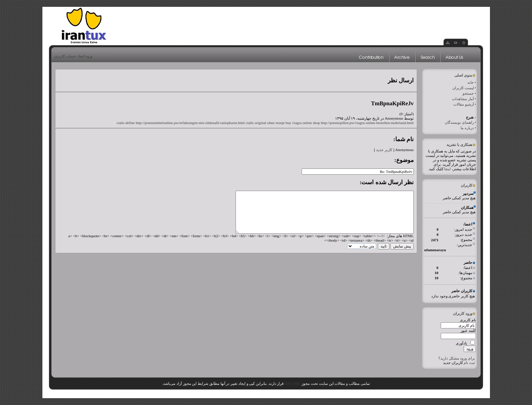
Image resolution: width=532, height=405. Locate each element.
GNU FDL (292, 383)
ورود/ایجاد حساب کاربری (73, 56)
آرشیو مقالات (464, 104)
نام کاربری (468, 320)
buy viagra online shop (303, 123)
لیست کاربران (463, 88)
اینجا (447, 169)
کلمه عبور (468, 330)
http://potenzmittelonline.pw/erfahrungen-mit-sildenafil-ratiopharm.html (190, 123)
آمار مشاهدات (463, 99)
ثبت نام (469, 363)
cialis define (126, 123)
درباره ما (467, 128)
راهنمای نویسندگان (459, 122)
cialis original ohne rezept (265, 123)
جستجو (468, 93)
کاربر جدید (384, 150)
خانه (471, 82)
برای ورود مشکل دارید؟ (457, 358)
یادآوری (461, 343)
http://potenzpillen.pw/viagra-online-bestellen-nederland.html (367, 123)
